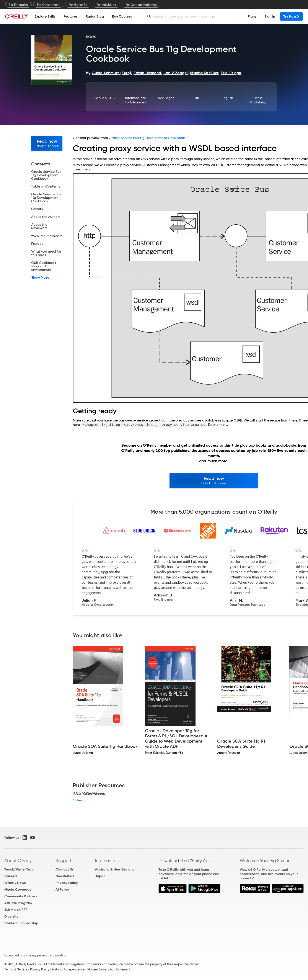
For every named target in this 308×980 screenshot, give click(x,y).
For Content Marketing (141, 5)
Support (64, 861)
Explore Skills (45, 16)
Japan (100, 876)
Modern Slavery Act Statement (109, 969)
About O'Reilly (18, 861)
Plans (252, 16)
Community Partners (21, 896)
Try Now (291, 16)
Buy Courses (122, 16)
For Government (48, 5)
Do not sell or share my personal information (35, 955)
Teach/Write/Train (19, 869)
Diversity (11, 916)
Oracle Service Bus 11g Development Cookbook (147, 138)
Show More (40, 278)
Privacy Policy (67, 883)
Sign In (270, 16)
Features (70, 16)
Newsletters (65, 876)
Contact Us (64, 869)
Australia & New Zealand (115, 869)
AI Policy (62, 889)
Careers (11, 876)
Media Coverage (18, 889)
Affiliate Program (18, 903)
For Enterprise (18, 5)
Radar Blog (95, 16)
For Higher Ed (78, 5)
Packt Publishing (258, 100)
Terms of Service (16, 969)
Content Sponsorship (21, 923)
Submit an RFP (16, 910)
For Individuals (106, 5)
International (108, 861)
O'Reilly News (15, 883)
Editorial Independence (68, 969)
